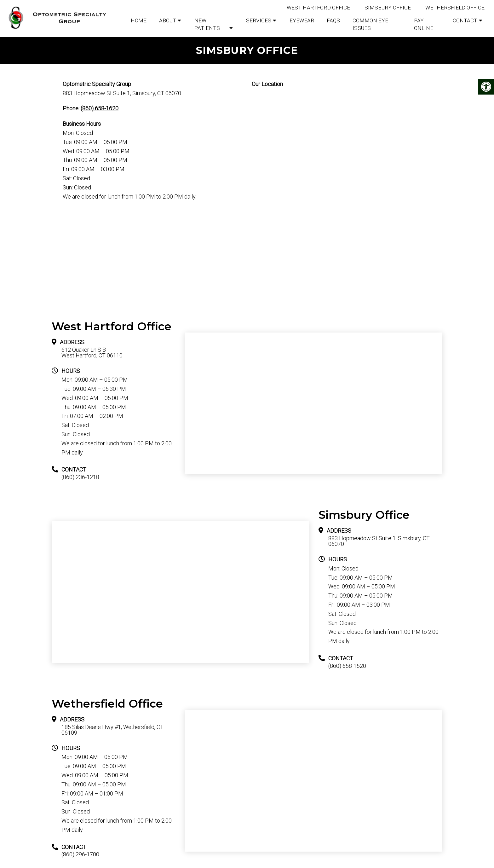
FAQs (333, 20)
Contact (465, 20)
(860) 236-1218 (80, 477)
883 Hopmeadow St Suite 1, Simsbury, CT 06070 (379, 541)
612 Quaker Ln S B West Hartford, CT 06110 (92, 353)
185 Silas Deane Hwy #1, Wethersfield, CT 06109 (112, 730)
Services (259, 20)
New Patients (207, 24)
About (168, 20)
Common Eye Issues (370, 24)
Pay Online (424, 24)
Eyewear (302, 20)
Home (139, 20)
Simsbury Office (388, 8)
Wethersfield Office (455, 8)
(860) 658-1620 (100, 108)
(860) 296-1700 (80, 854)
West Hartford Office (318, 8)
